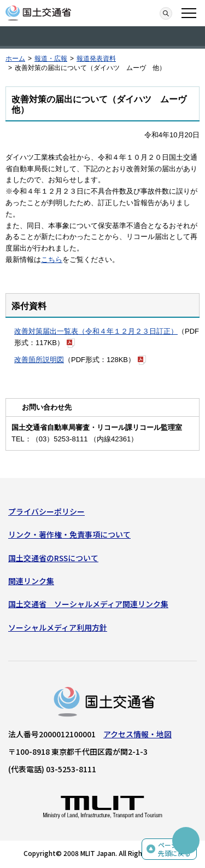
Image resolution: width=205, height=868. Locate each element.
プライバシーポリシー (46, 511)
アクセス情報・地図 (137, 734)
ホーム (15, 59)
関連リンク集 (31, 581)
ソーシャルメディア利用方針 (58, 627)
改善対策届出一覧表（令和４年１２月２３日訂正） (96, 331)
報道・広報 (51, 59)
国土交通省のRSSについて (53, 558)
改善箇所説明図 (39, 360)
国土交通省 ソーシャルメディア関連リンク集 (88, 604)
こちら (52, 260)
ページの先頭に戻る (174, 849)
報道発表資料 (96, 59)
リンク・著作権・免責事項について (69, 534)
